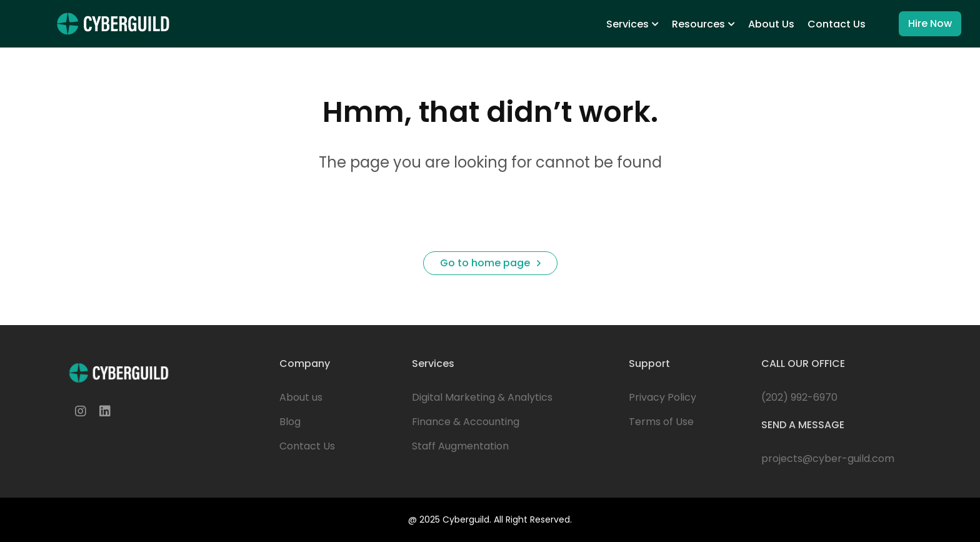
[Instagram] (81, 411)
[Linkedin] (105, 411)
